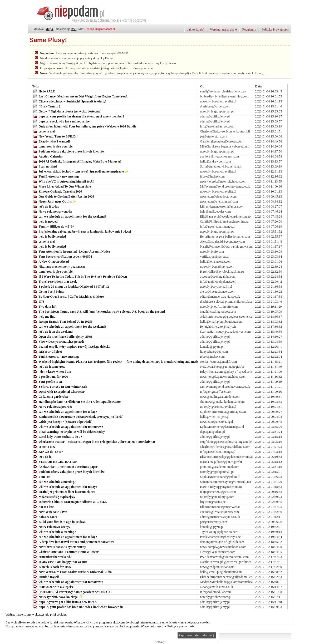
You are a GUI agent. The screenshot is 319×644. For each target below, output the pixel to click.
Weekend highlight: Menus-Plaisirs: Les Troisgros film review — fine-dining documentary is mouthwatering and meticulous (119, 361)
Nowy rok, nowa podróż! (52, 406)
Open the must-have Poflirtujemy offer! (62, 336)
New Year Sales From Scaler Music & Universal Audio (72, 572)
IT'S (39, 301)
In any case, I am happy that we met (60, 562)
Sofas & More (45, 517)
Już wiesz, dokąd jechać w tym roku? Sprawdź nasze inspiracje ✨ (80, 171)
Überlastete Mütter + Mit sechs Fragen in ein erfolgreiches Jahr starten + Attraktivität (94, 441)
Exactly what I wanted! (51, 141)
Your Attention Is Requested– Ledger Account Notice (71, 251)
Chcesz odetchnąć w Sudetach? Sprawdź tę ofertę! (69, 101)
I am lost (41, 476)
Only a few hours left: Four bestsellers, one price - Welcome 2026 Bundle (84, 126)
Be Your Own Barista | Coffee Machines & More (68, 296)
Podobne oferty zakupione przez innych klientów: (69, 151)
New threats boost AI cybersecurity (59, 547)
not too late (43, 507)
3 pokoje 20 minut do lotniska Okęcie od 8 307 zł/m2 (71, 286)
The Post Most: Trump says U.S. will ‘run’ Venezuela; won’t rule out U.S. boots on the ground (99, 311)
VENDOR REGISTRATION (55, 461)
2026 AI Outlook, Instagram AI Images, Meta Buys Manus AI (77, 161)
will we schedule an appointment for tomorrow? (68, 426)
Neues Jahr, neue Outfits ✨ (55, 201)
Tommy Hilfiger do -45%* (53, 226)
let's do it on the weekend (53, 331)
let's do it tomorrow (49, 366)
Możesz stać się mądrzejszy (54, 496)
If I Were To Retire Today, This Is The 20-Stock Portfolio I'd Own (80, 276)
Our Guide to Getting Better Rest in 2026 (63, 196)
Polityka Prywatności (275, 30)
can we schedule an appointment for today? (65, 411)
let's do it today (46, 206)
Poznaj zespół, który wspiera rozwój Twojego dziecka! (72, 346)
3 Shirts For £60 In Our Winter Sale (60, 386)
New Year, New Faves (50, 512)
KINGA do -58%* (48, 451)
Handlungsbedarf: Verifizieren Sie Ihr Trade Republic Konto (77, 401)
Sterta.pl (159, 642)
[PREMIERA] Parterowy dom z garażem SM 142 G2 (71, 592)
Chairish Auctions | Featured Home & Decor (66, 552)
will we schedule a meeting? (54, 532)
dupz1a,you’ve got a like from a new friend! (65, 602)
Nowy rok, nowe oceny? (51, 527)
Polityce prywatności (181, 626)
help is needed (45, 221)
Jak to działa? (196, 30)
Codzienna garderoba (50, 396)
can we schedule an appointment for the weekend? (69, 216)
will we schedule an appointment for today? (65, 486)
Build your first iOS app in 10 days (59, 522)
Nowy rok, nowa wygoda (52, 211)
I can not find (45, 166)
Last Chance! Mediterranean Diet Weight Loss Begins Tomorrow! (80, 96)
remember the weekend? (52, 557)
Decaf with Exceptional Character (58, 391)
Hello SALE (44, 91)
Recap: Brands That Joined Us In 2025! (62, 321)
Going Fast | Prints (48, 291)
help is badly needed (49, 236)
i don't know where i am (52, 371)
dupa (50, 29)
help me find (44, 316)
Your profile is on (47, 381)
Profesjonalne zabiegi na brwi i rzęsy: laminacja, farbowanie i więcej (82, 231)
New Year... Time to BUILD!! (55, 136)
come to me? (44, 131)
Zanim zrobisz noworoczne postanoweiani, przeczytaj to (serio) (78, 416)
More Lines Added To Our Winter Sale (62, 186)
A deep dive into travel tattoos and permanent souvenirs (73, 542)
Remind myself (46, 577)
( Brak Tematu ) (46, 106)
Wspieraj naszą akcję (223, 30)
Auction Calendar (48, 156)
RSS (73, 29)
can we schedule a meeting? (54, 481)
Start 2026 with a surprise (53, 587)
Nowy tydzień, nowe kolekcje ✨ (58, 597)
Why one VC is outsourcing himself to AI (63, 181)
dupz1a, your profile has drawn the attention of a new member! (78, 116)
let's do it (42, 456)
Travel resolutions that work (55, 281)
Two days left (45, 306)
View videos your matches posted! (58, 341)
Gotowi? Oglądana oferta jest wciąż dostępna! (67, 111)
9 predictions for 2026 (50, 376)
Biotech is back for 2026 (52, 567)
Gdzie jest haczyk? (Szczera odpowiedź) (62, 421)
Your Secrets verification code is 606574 (62, 256)
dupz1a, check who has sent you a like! (62, 121)
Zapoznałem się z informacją (197, 635)
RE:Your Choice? (47, 351)
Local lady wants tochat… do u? (57, 436)
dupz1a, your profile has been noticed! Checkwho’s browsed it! (78, 607)
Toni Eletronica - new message (56, 176)
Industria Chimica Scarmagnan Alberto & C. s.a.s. (70, 502)
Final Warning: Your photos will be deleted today (69, 431)
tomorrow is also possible (53, 146)
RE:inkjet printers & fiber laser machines (64, 491)
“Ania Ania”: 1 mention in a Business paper (65, 466)
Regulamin (249, 30)
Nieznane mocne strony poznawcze (59, 266)
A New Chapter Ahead (51, 261)
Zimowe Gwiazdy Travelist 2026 (57, 191)
